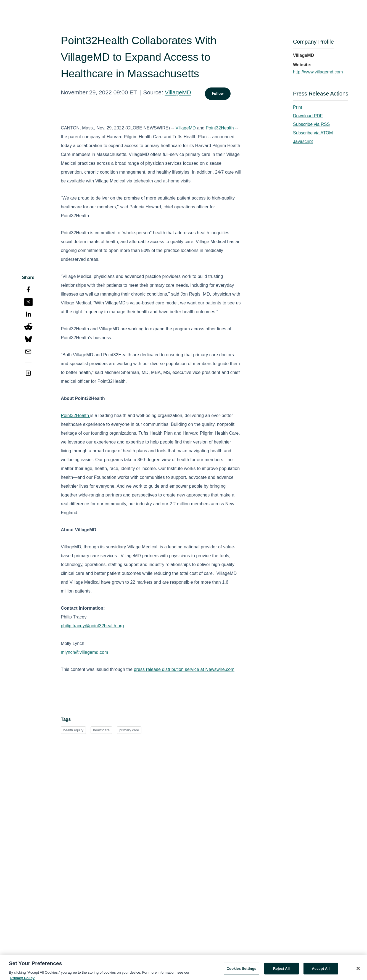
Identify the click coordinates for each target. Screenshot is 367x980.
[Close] (358, 971)
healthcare (101, 730)
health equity (73, 730)
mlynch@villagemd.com (84, 652)
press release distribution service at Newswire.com (184, 669)
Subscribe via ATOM (313, 133)
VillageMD (178, 92)
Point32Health (220, 128)
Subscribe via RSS (311, 124)
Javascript (303, 141)
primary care (129, 730)
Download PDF (308, 116)
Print (298, 107)
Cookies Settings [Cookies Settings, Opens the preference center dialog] (242, 971)
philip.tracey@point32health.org (92, 626)
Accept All (321, 971)
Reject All (281, 971)
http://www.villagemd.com (318, 72)
